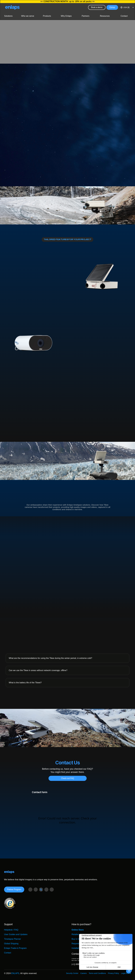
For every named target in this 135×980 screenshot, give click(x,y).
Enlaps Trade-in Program (15, 948)
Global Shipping (11, 944)
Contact (8, 953)
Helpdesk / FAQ (11, 930)
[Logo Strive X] (12, 7)
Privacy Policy (113, 973)
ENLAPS (15, 973)
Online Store (78, 930)
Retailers (76, 934)
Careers (84, 973)
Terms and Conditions (97, 973)
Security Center (72, 973)
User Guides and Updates (16, 934)
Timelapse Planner (13, 939)
